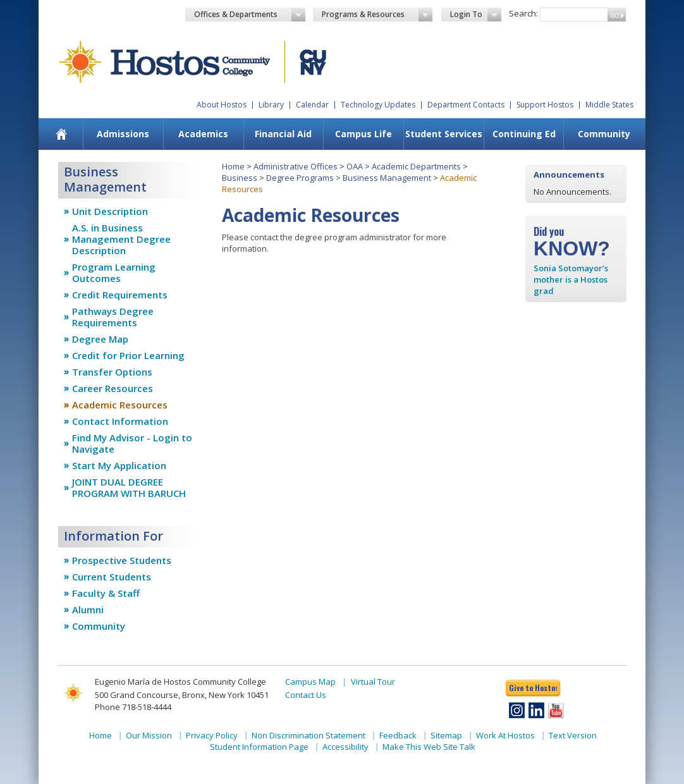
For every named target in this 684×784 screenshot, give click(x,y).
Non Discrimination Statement (308, 735)
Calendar (312, 105)
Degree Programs (300, 178)
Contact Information (120, 421)
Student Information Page (259, 747)
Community (604, 134)
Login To (476, 15)
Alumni (88, 609)
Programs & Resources (377, 15)
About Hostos (222, 105)
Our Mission (149, 735)
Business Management (387, 178)
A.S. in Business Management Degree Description (121, 239)
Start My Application (119, 465)
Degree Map (100, 339)
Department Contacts (466, 105)
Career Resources (113, 388)
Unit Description (110, 211)
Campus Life (363, 134)
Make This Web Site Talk (429, 747)
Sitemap (446, 735)
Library (271, 105)
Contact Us (306, 695)
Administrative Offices (296, 166)
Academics (203, 134)
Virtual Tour (373, 682)
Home (233, 166)
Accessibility (345, 747)
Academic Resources (120, 405)
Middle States (609, 105)
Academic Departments (416, 166)
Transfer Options (112, 372)
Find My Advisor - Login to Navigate (132, 443)
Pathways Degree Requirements (113, 317)
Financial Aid (283, 134)
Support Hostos (545, 105)
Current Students (112, 577)
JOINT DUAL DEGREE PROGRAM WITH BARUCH (129, 487)
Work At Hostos (505, 735)
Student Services (444, 134)
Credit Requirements (120, 295)
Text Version (573, 735)
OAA (355, 166)
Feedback (398, 735)
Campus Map (310, 682)
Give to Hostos (533, 688)
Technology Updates (378, 105)
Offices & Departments (250, 15)
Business (240, 178)
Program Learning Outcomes (114, 273)
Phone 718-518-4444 (133, 707)
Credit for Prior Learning (128, 355)
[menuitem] (62, 134)
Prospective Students (122, 560)
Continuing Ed (524, 134)
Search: (523, 13)
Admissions (123, 134)
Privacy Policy (212, 735)
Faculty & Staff (106, 593)
